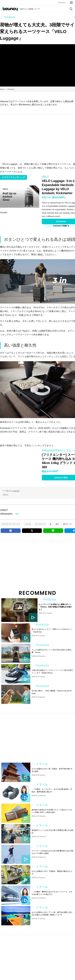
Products (11, 89)
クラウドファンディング (11, 524)
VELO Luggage (12, 491)
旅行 (57, 524)
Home (2, 89)
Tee (17, 514)
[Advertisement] (37, 135)
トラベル (28, 524)
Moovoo (62, 3)
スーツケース (40, 524)
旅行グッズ (67, 524)
